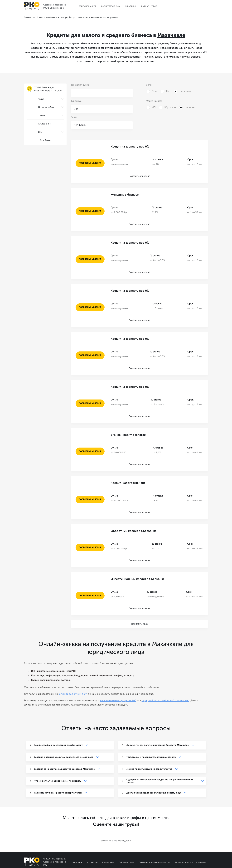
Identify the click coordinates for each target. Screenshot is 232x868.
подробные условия (90, 163)
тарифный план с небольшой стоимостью (165, 684)
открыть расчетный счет (73, 678)
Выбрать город (149, 6)
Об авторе (92, 846)
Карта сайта (108, 846)
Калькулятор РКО (110, 6)
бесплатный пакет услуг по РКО (118, 684)
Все (76, 109)
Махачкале (171, 35)
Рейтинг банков (88, 6)
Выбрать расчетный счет (189, 6)
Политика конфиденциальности (155, 846)
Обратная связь (126, 846)
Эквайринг (130, 6)
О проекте (77, 846)
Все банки (45, 140)
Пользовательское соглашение (190, 846)
